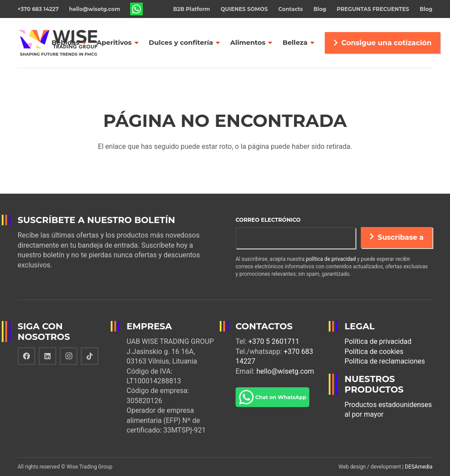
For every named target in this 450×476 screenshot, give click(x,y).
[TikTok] (90, 356)
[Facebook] (26, 356)
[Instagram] (69, 356)
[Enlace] (137, 9)
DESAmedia (419, 467)
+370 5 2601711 (274, 341)
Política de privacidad (378, 341)
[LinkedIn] (47, 356)
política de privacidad (331, 259)
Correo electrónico (268, 220)
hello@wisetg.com (285, 371)
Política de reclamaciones (385, 361)
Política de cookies (374, 352)
